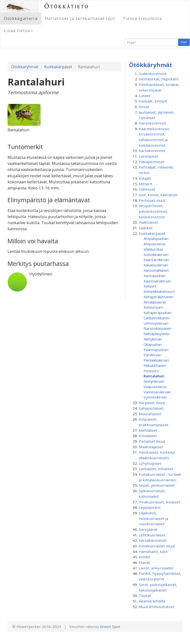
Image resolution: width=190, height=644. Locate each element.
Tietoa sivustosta (142, 18)
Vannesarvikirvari (157, 392)
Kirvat (144, 107)
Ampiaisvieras (155, 244)
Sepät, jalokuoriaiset (157, 485)
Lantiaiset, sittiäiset (156, 469)
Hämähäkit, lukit (153, 551)
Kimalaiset (148, 436)
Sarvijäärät (148, 529)
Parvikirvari (152, 355)
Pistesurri (151, 371)
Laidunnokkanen (157, 318)
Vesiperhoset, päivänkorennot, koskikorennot (153, 211)
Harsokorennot (152, 123)
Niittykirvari (153, 339)
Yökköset (147, 189)
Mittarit (145, 184)
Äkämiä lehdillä (152, 601)
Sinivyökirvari (154, 381)
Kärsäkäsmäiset (153, 540)
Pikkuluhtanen (155, 365)
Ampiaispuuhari (156, 238)
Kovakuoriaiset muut (157, 546)
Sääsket (146, 228)
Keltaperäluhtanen (158, 297)
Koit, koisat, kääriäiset (158, 195)
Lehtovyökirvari (156, 323)
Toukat (145, 595)
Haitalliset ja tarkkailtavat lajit (80, 18)
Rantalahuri (154, 376)
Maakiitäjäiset (151, 447)
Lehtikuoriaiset (152, 535)
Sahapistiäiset (151, 408)
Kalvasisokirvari (156, 265)
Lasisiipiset (149, 156)
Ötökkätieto (67, 6)
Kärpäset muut (152, 403)
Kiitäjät (145, 178)
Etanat (144, 562)
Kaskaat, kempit (153, 101)
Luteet (144, 96)
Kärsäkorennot (152, 151)
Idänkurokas (153, 249)
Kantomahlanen (156, 270)
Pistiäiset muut (152, 441)
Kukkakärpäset (58, 67)
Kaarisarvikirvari (156, 260)
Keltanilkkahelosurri (159, 291)
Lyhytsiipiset (150, 463)
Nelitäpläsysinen (157, 334)
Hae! (184, 42)
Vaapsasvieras (155, 387)
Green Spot (110, 627)
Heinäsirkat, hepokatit (159, 79)
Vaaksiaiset (149, 222)
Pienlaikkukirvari (156, 360)
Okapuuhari (153, 344)
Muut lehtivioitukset (157, 607)
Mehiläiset (148, 430)
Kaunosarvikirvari (157, 281)
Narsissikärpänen (157, 328)
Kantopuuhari (155, 276)
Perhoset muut (152, 200)
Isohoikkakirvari (156, 254)
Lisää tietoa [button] (18, 30)
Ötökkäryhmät (25, 67)
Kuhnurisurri (153, 307)
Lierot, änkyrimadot (156, 568)
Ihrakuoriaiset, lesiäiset (160, 502)
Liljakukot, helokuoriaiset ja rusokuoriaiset (153, 518)
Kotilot (145, 557)
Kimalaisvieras (155, 302)
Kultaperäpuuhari (158, 313)
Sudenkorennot (153, 74)
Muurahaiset (150, 414)
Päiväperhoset (152, 162)
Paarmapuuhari (156, 350)
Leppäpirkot (150, 507)
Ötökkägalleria (21, 18)
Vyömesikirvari (155, 397)
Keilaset (150, 286)
